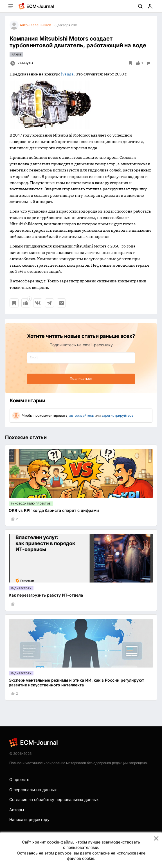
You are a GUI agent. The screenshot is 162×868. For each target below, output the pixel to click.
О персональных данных (33, 790)
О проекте (19, 779)
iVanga (67, 74)
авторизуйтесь (82, 415)
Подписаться (81, 379)
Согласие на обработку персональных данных (54, 799)
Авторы (17, 810)
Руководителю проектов (31, 504)
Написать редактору (29, 819)
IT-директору (21, 588)
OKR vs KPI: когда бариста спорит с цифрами (54, 510)
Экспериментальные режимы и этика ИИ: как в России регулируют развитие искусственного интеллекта (76, 682)
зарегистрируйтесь (118, 415)
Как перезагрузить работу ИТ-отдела (46, 595)
